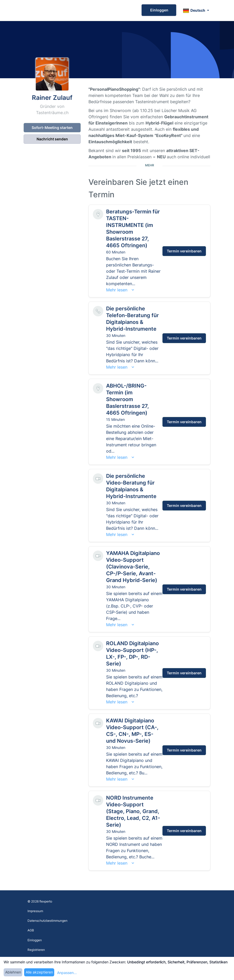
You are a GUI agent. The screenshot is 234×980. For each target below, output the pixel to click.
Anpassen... (67, 973)
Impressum (35, 911)
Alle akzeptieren (39, 972)
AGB (31, 930)
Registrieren (36, 950)
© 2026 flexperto (40, 901)
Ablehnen (13, 972)
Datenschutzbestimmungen (47, 921)
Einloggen (159, 10)
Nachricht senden (52, 139)
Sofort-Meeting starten (52, 128)
